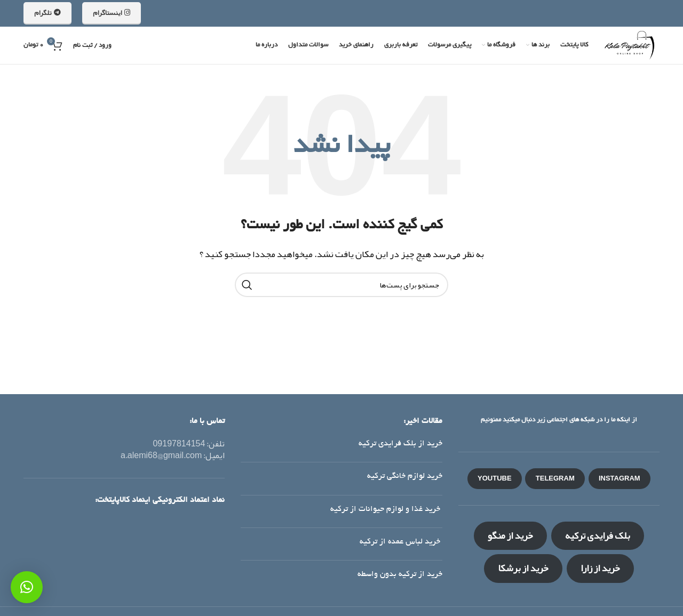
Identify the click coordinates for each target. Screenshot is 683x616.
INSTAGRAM (620, 478)
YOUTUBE (495, 478)
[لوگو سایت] (629, 49)
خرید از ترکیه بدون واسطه (400, 574)
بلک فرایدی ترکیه (598, 535)
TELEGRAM (555, 478)
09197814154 (179, 444)
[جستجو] (341, 285)
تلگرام (47, 13)
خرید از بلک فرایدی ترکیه (400, 444)
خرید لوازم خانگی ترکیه (405, 476)
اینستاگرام (112, 13)
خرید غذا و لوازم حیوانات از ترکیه (386, 509)
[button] (27, 587)
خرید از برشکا (523, 568)
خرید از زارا (600, 568)
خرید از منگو (510, 535)
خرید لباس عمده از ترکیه (401, 542)
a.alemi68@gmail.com (161, 455)
